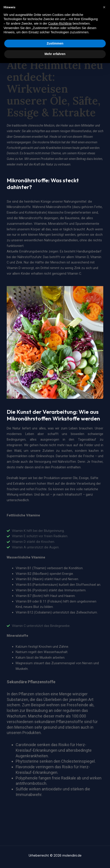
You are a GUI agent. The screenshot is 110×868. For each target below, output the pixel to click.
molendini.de (16, 9)
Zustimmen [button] (55, 848)
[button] (104, 812)
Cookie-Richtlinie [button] (60, 828)
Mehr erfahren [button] (55, 859)
